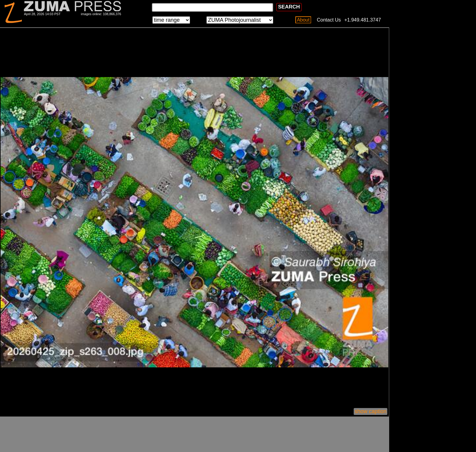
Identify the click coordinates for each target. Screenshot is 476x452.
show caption (371, 411)
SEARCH (289, 7)
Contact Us (329, 20)
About (303, 20)
